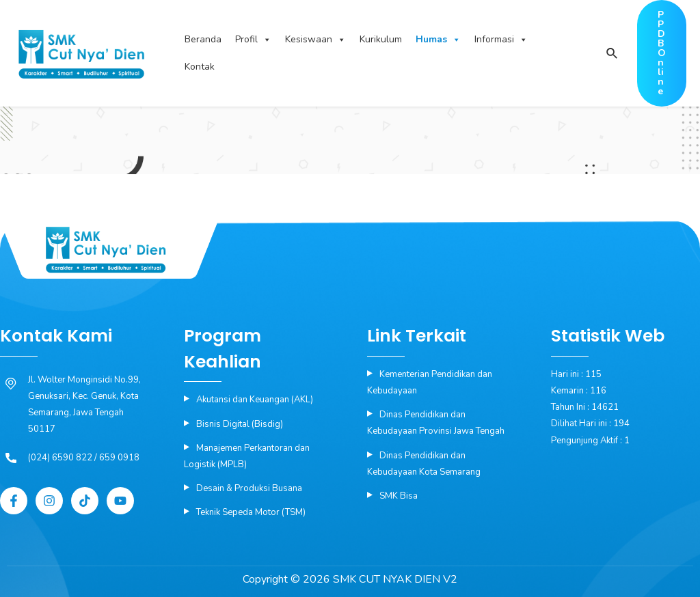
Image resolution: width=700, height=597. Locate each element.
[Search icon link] (611, 54)
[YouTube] (120, 501)
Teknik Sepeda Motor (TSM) (251, 512)
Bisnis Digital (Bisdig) (240, 424)
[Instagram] (49, 501)
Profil (253, 40)
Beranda (203, 39)
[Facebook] (14, 501)
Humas (438, 40)
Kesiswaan (315, 40)
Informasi (501, 40)
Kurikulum (381, 39)
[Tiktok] (85, 501)
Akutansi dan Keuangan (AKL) (255, 400)
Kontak (200, 67)
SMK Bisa (399, 496)
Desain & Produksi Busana (249, 488)
